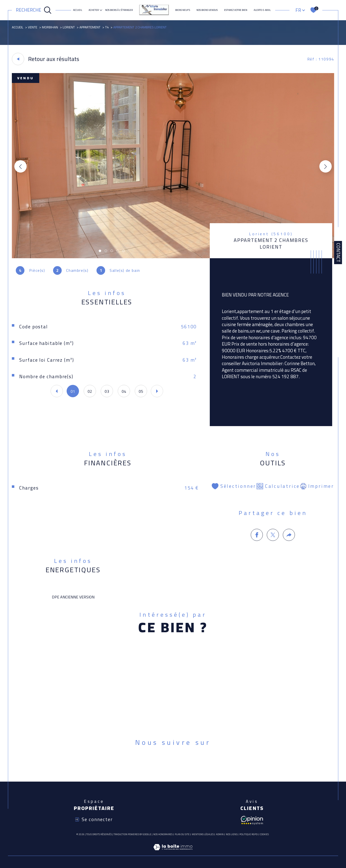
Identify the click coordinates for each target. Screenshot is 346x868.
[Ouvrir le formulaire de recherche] (34, 10)
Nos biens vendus (207, 10)
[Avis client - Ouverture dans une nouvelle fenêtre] (252, 820)
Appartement (90, 27)
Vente (33, 27)
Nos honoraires (163, 834)
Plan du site (182, 834)
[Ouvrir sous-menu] (101, 10)
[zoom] (173, 257)
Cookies (264, 834)
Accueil (78, 10)
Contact (338, 253)
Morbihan (50, 27)
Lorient (69, 27)
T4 (107, 27)
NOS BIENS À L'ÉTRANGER (119, 10)
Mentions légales (203, 834)
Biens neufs (183, 10)
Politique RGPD (248, 834)
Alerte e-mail (262, 10)
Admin (220, 834)
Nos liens (231, 834)
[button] (326, 166)
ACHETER (94, 10)
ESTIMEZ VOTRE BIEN (236, 10)
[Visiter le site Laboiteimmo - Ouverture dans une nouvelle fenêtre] (173, 853)
